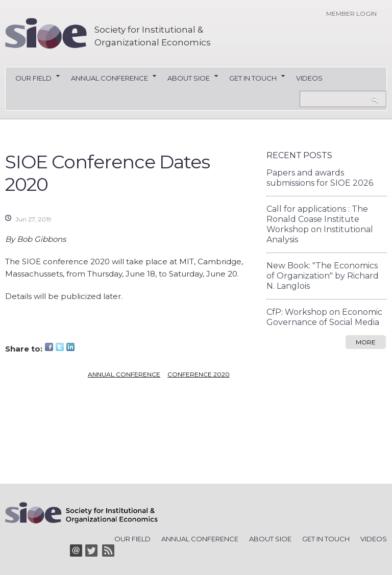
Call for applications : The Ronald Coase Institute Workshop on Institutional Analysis (320, 224)
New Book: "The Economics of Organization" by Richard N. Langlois (323, 276)
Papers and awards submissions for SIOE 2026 (320, 178)
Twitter (60, 347)
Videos (309, 78)
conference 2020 (199, 374)
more (366, 342)
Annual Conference (109, 79)
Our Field (33, 79)
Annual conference (124, 374)
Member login (351, 14)
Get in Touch (253, 79)
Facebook (49, 347)
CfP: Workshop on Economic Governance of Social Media (324, 317)
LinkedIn (70, 347)
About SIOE (189, 79)
